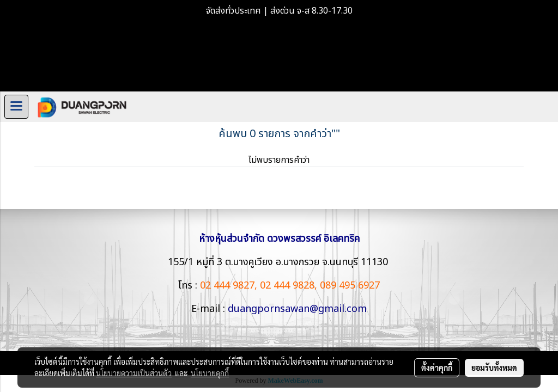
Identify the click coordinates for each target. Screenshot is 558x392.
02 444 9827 (227, 286)
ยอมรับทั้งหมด (494, 367)
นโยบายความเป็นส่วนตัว (134, 373)
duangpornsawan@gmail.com (297, 309)
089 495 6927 (350, 286)
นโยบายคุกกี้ (210, 373)
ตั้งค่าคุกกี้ (437, 367)
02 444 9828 (287, 286)
